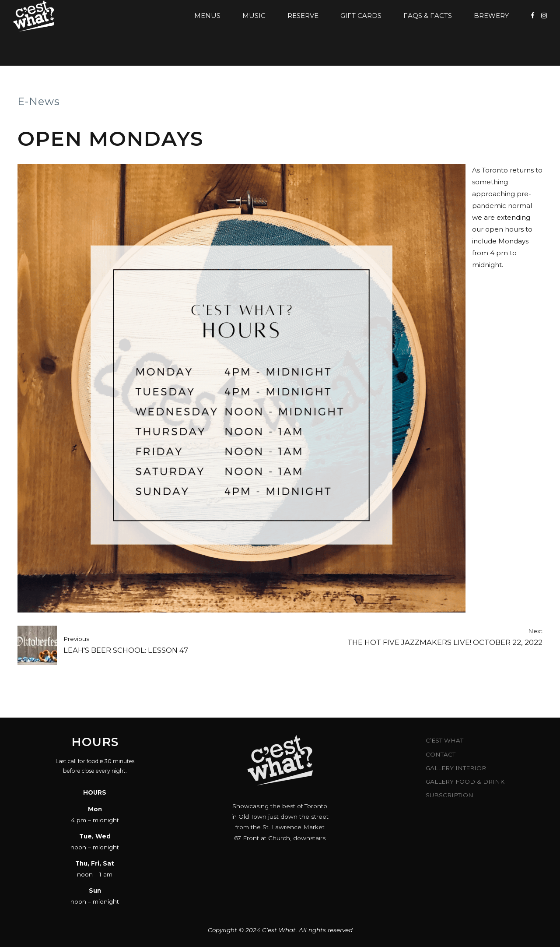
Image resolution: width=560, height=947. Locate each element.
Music (254, 16)
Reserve (303, 16)
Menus (207, 16)
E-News (39, 101)
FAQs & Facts (428, 16)
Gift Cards (361, 16)
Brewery (491, 16)
